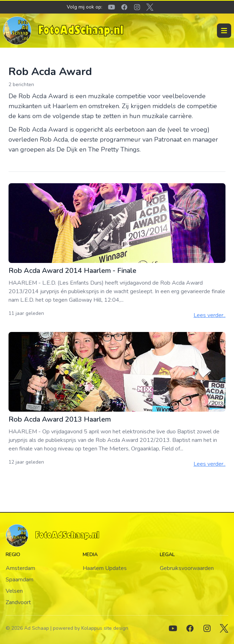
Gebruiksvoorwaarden (187, 568)
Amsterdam (20, 568)
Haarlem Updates (105, 568)
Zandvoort (18, 602)
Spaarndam (20, 580)
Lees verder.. (209, 315)
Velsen (14, 591)
